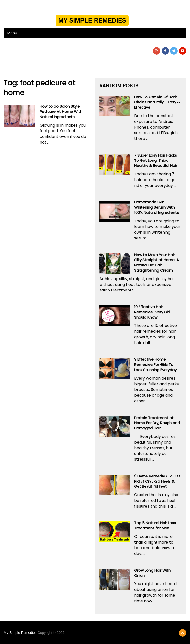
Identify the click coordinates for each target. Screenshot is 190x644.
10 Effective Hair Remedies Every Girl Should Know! (152, 312)
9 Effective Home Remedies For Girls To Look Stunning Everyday (155, 365)
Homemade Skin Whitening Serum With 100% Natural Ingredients (156, 207)
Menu (12, 33)
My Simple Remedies (92, 20)
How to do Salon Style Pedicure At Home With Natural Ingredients (61, 112)
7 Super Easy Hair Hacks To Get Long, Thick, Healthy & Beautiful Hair (156, 160)
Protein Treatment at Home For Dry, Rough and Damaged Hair (157, 423)
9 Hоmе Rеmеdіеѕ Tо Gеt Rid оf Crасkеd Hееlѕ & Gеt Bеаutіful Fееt (157, 481)
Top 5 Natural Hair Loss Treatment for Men (155, 525)
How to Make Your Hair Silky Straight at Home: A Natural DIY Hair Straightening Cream (156, 262)
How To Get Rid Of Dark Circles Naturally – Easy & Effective (157, 102)
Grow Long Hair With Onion (152, 573)
